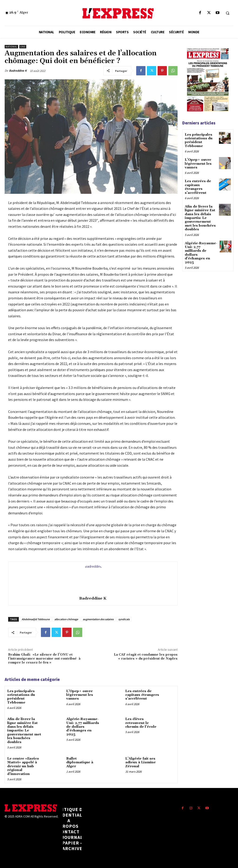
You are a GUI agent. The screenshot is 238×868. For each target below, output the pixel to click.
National (11, 47)
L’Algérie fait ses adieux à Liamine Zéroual (140, 759)
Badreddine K (18, 71)
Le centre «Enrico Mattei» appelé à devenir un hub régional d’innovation (23, 763)
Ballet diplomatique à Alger (79, 759)
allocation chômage (66, 619)
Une (23, 47)
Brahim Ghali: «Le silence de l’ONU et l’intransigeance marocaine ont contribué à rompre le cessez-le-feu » (44, 659)
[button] (228, 13)
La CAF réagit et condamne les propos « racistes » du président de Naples (146, 657)
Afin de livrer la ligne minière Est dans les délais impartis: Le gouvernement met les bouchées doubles (24, 729)
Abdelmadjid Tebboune (36, 619)
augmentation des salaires (98, 619)
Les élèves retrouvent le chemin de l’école (140, 722)
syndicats (124, 619)
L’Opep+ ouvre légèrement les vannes (79, 695)
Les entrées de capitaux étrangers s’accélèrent (142, 695)
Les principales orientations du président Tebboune (21, 696)
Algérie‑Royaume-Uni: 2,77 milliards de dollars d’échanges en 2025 (83, 723)
